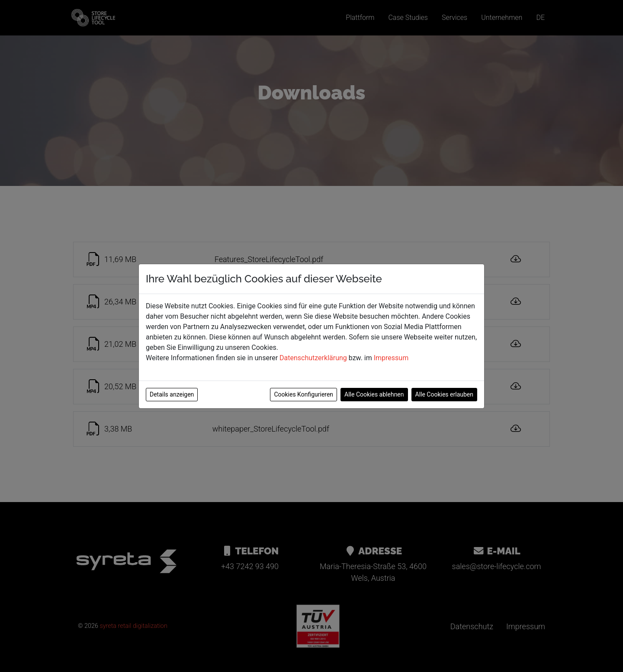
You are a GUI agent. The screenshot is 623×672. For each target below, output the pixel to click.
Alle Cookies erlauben (444, 394)
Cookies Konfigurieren (303, 394)
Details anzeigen (172, 394)
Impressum (391, 358)
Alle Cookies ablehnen (374, 394)
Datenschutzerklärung (313, 358)
